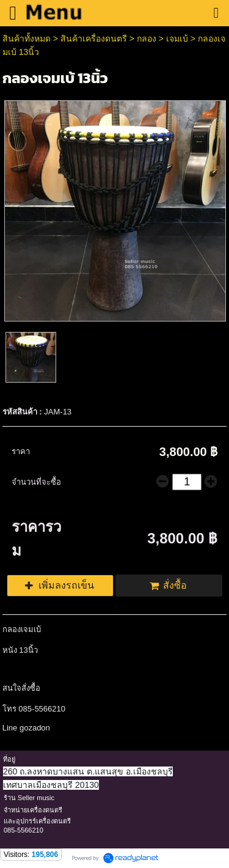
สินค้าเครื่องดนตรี (94, 39)
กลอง (147, 39)
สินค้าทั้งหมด (27, 39)
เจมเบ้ (177, 39)
